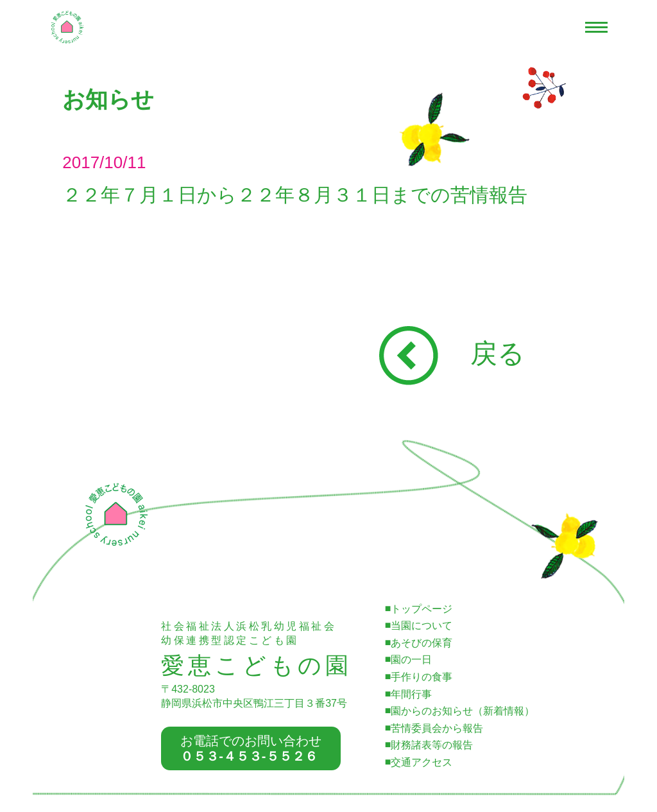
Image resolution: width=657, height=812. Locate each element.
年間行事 (411, 694)
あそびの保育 (422, 643)
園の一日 (411, 660)
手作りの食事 (422, 677)
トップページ (422, 609)
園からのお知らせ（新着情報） (463, 711)
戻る (452, 353)
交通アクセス (422, 762)
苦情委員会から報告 (437, 728)
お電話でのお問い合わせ (251, 748)
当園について (422, 626)
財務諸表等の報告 (432, 745)
